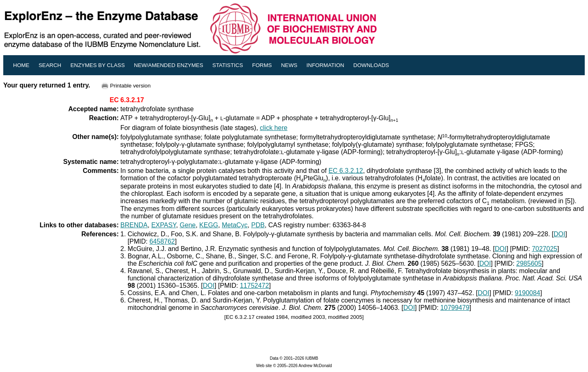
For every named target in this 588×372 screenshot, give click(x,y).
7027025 (544, 249)
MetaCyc (235, 225)
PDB (258, 225)
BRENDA (134, 225)
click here (274, 128)
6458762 (162, 241)
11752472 (254, 286)
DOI (559, 234)
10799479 (455, 308)
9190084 (528, 293)
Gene (188, 225)
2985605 (529, 263)
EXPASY (164, 225)
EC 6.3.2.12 (346, 171)
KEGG (209, 225)
